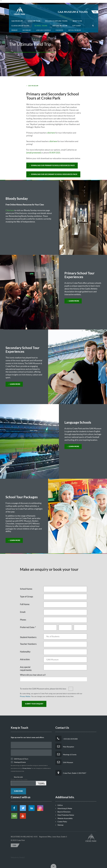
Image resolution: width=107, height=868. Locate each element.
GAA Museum (17, 21)
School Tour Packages (22, 497)
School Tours (41, 26)
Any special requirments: (26, 669)
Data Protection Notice (65, 815)
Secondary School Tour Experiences (23, 350)
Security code (18, 777)
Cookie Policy (61, 822)
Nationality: (25, 652)
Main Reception (65, 746)
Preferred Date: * (28, 627)
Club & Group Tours (20, 26)
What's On (77, 21)
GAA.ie (59, 805)
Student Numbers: (28, 637)
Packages (59, 30)
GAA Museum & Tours (73, 12)
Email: (23, 612)
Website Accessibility (64, 818)
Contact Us (79, 2)
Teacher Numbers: (28, 644)
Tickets (92, 2)
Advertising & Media (64, 808)
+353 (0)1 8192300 (67, 739)
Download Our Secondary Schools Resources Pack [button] (53, 174)
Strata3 (22, 857)
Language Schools (43, 30)
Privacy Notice (25, 696)
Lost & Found (48, 2)
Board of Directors (63, 812)
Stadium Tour (34, 21)
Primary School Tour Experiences (79, 275)
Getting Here (64, 2)
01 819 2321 (55, 153)
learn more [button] (14, 540)
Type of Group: (27, 597)
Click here (10, 210)
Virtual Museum (60, 26)
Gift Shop (77, 26)
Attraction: (25, 659)
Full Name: (25, 604)
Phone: (23, 620)
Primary (15, 30)
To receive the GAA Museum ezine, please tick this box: (43, 689)
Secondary (27, 30)
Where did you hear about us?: (33, 675)
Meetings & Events (66, 754)
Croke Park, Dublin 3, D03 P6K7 (71, 773)
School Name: (26, 589)
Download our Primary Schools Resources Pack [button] (52, 166)
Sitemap (59, 825)
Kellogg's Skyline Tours (56, 21)
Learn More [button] (73, 301)
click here (51, 133)
